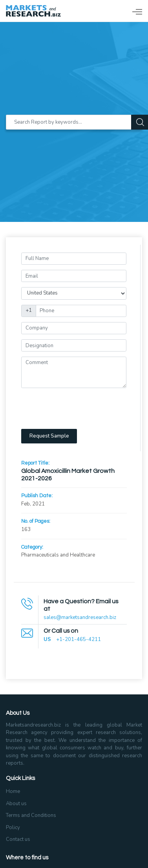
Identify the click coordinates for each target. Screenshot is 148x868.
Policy (13, 828)
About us (16, 804)
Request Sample (49, 436)
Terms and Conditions (31, 815)
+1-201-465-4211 (79, 639)
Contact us (18, 839)
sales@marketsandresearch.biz (80, 617)
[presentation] (81, 408)
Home (13, 791)
